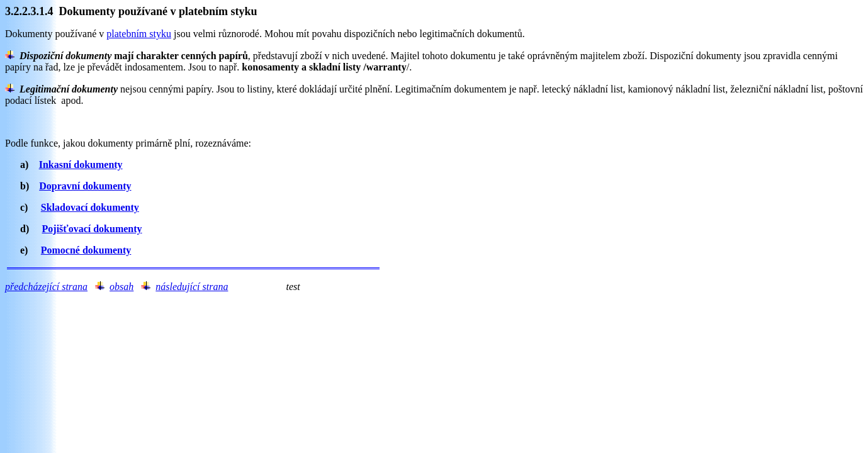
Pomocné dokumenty (86, 250)
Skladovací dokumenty (90, 207)
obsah (121, 287)
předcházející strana (46, 287)
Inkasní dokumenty (81, 165)
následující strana (192, 287)
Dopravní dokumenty (85, 186)
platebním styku (139, 34)
